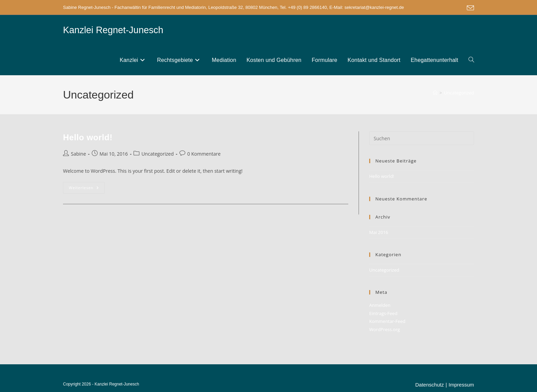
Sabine (78, 154)
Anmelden (380, 305)
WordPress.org (385, 329)
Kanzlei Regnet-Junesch (113, 30)
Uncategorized (459, 93)
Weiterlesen (87, 189)
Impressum (461, 385)
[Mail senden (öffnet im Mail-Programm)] (469, 8)
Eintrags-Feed (383, 313)
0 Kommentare (204, 154)
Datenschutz (430, 385)
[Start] (435, 93)
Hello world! (88, 137)
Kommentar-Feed (387, 321)
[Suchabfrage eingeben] (422, 138)
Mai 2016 (379, 232)
